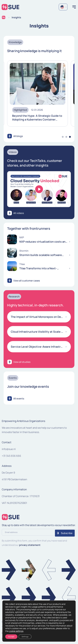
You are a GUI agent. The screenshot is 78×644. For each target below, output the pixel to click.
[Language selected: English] (63, 7)
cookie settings (16, 631)
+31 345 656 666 (11, 456)
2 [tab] (66, 137)
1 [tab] (63, 137)
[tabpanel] (38, 93)
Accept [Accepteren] (11, 637)
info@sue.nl (9, 449)
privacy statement (30, 545)
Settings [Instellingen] (25, 637)
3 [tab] (70, 137)
